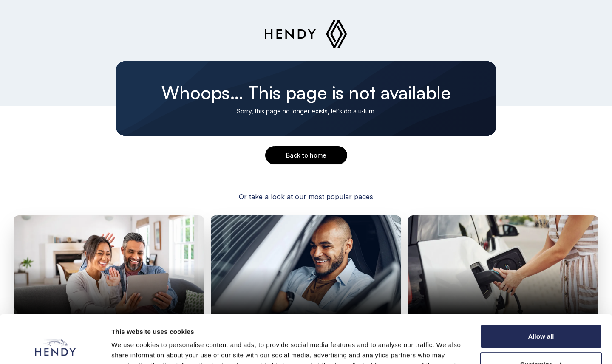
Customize (541, 323)
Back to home (306, 155)
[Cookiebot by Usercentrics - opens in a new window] (55, 347)
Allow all (541, 295)
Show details (131, 347)
